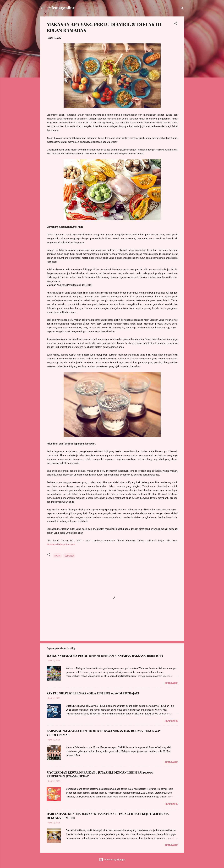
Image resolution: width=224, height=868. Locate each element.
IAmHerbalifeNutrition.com (61, 544)
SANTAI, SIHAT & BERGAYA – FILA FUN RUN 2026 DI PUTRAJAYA (93, 693)
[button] (176, 24)
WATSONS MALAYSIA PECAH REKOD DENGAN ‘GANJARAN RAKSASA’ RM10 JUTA (105, 656)
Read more (171, 683)
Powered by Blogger (112, 860)
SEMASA (69, 556)
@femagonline (61, 8)
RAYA (57, 556)
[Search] (182, 9)
